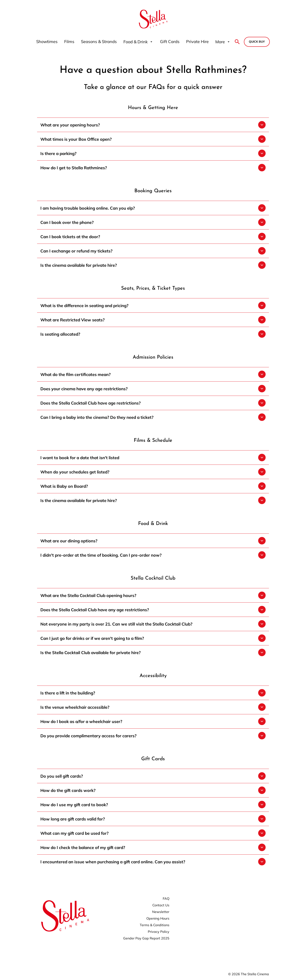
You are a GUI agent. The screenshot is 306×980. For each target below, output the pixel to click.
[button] (153, 125)
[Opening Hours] (158, 918)
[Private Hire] (197, 42)
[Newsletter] (161, 912)
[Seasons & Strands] (99, 42)
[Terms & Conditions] (155, 925)
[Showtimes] (47, 42)
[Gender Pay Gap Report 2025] (146, 938)
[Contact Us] (161, 905)
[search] (237, 42)
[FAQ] (166, 898)
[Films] (69, 42)
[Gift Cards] (170, 42)
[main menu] (133, 42)
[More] (223, 42)
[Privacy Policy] (159, 932)
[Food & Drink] (138, 42)
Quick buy (257, 42)
